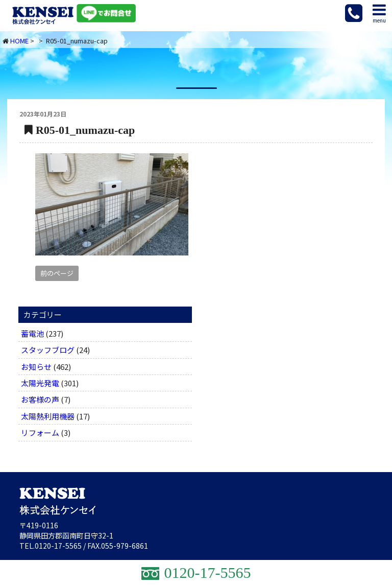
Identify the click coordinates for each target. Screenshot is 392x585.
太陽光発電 (40, 383)
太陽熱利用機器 (48, 416)
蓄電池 (32, 333)
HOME (19, 41)
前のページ (57, 273)
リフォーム (40, 432)
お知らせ (36, 367)
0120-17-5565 (58, 546)
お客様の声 (40, 399)
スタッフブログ (48, 350)
